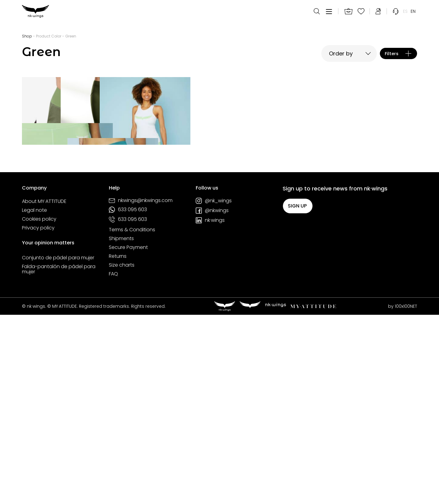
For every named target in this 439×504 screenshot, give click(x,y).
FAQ (113, 463)
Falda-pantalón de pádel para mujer (59, 458)
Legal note (34, 399)
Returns (118, 445)
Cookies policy (39, 408)
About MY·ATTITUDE (44, 390)
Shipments (121, 428)
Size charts (122, 454)
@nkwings (212, 399)
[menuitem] (405, 15)
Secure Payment (128, 436)
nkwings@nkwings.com (141, 390)
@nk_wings (214, 390)
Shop (27, 36)
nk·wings (210, 409)
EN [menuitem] (413, 15)
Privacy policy (38, 417)
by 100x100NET (403, 495)
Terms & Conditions (132, 419)
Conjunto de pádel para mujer (58, 447)
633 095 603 (128, 399)
